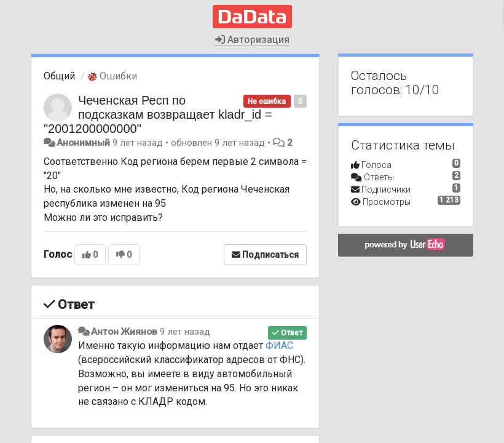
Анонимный (83, 143)
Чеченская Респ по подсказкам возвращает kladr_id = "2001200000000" (158, 114)
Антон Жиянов (124, 332)
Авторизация (252, 40)
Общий (59, 76)
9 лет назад (185, 332)
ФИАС (279, 345)
